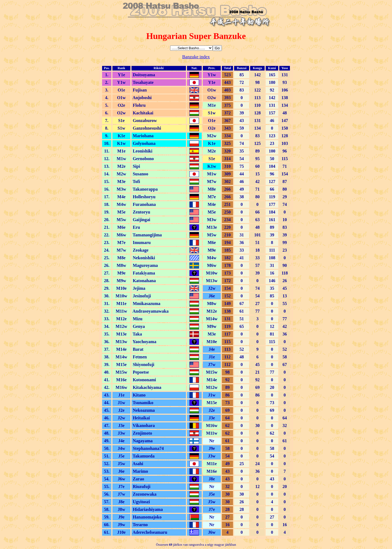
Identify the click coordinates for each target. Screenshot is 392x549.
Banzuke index (196, 57)
